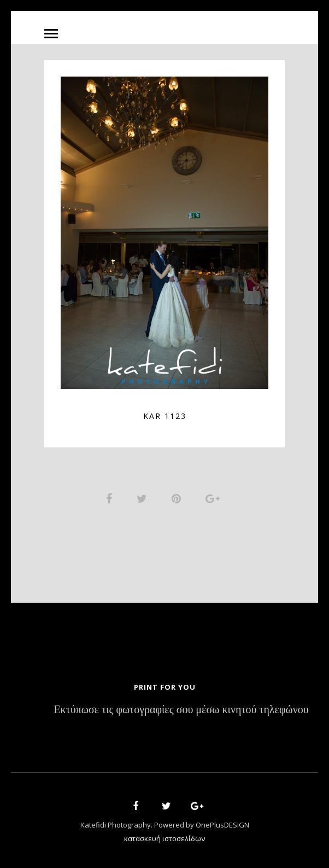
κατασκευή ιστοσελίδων (164, 838)
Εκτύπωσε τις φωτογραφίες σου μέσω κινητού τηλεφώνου (181, 710)
